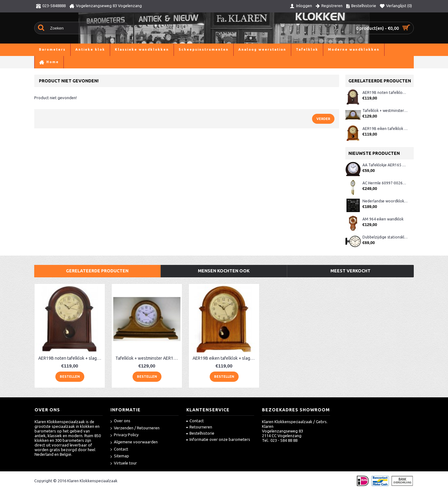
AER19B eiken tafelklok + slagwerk (385, 129)
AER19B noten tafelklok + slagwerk (385, 92)
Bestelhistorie (200, 433)
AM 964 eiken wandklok (383, 219)
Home (40, 62)
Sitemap (120, 456)
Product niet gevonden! (73, 62)
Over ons (120, 421)
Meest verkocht (350, 271)
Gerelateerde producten (97, 271)
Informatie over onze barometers (218, 439)
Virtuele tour (124, 463)
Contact (119, 449)
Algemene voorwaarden (134, 442)
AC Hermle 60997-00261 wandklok (385, 183)
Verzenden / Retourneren (135, 428)
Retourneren (199, 427)
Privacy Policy (124, 435)
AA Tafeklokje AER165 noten (385, 165)
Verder (323, 119)
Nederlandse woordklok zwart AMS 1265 (385, 201)
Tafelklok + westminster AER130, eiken (385, 111)
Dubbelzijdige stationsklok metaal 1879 (385, 237)
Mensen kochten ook (224, 271)
